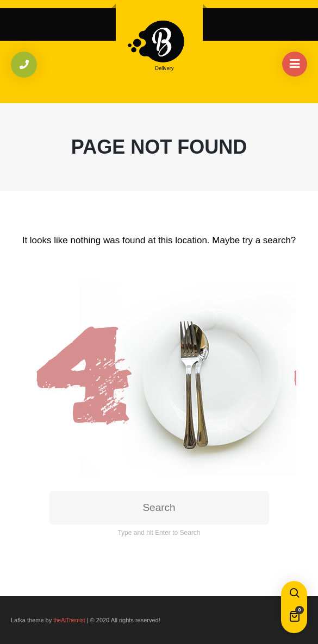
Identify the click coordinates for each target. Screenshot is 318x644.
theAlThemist (69, 620)
